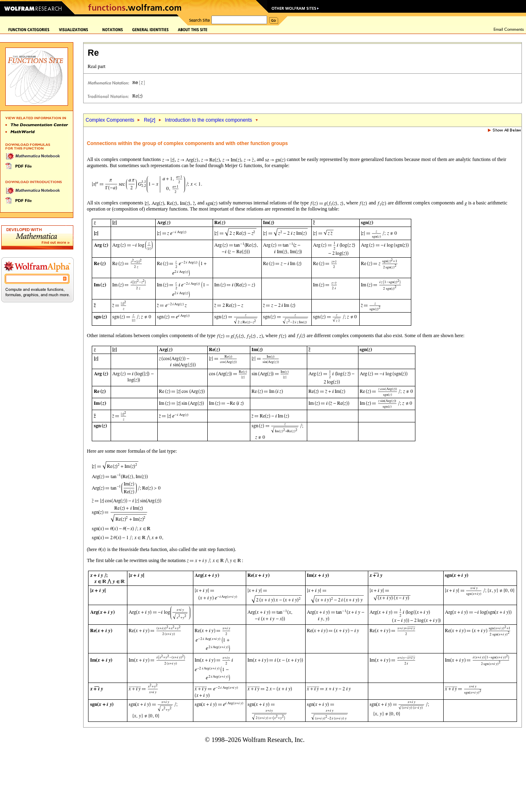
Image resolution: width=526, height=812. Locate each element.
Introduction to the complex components (209, 120)
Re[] (150, 120)
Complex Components (110, 120)
